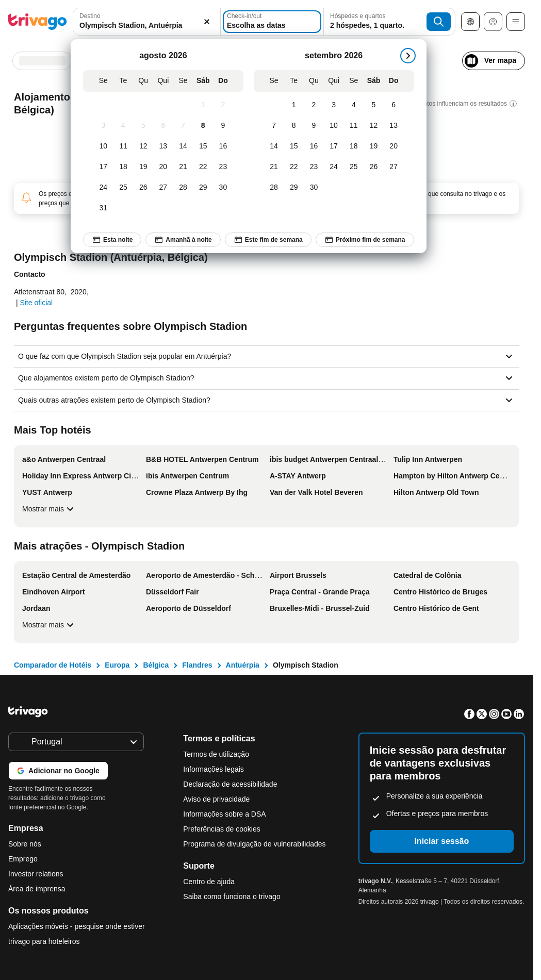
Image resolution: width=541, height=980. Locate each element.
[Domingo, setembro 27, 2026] (394, 167)
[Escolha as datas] (272, 22)
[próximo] (408, 56)
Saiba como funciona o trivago (232, 896)
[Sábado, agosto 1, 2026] (203, 105)
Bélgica (156, 665)
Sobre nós (25, 844)
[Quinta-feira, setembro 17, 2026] (334, 146)
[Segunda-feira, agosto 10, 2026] (103, 146)
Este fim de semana (268, 240)
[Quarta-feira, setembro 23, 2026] (314, 167)
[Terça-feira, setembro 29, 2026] (294, 188)
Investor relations (36, 874)
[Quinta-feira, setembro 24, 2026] (334, 167)
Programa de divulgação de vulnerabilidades (254, 844)
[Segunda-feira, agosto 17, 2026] (103, 167)
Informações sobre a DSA (224, 814)
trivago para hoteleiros (44, 941)
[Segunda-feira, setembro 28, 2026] (274, 188)
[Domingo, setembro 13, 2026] (394, 126)
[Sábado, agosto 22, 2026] (203, 167)
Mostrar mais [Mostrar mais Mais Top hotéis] (49, 509)
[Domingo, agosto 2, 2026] (223, 105)
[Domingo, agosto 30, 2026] (223, 188)
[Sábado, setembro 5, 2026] (374, 105)
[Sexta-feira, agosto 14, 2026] (183, 146)
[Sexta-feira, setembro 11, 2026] (354, 126)
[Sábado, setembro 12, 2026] (374, 126)
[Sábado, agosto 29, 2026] (203, 188)
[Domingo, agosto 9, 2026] (223, 126)
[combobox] (147, 22)
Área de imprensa (37, 889)
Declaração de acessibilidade (230, 784)
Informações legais (214, 769)
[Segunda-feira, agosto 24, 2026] (103, 188)
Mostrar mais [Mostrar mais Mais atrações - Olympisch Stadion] (49, 625)
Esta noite (112, 240)
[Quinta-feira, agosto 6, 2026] (163, 126)
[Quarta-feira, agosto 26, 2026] (143, 188)
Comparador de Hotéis (53, 665)
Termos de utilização (216, 754)
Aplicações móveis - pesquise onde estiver (77, 926)
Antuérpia (243, 665)
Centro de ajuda (209, 882)
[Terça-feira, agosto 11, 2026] (124, 146)
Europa (117, 665)
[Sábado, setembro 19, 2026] (374, 146)
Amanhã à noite (183, 240)
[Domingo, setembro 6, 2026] (394, 105)
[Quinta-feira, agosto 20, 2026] (163, 167)
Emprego (23, 859)
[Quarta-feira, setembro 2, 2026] (314, 105)
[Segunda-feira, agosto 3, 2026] (103, 126)
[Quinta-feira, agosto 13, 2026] (163, 146)
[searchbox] (147, 26)
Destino (90, 16)
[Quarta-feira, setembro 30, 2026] (314, 188)
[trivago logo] (38, 22)
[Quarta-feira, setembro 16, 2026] (314, 146)
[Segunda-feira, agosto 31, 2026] (103, 208)
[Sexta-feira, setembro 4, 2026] (354, 105)
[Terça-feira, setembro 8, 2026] (294, 126)
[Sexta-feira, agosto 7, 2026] (183, 126)
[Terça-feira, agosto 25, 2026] (124, 188)
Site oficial (36, 303)
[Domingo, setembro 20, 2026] (394, 146)
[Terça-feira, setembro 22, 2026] (294, 167)
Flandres (197, 665)
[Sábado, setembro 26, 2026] (374, 167)
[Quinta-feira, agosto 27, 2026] (163, 188)
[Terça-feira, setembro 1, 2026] (294, 105)
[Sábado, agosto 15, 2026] (203, 146)
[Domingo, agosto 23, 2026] (223, 167)
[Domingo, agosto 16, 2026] (223, 146)
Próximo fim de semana (365, 240)
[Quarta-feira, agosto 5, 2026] (143, 126)
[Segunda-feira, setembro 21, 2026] (274, 167)
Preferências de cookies (223, 829)
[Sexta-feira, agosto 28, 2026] (183, 188)
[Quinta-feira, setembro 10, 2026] (334, 126)
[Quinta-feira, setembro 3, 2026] (334, 105)
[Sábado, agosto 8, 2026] (203, 126)
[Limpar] (207, 22)
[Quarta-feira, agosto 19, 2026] (143, 167)
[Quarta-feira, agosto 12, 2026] (143, 146)
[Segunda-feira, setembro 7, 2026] (274, 126)
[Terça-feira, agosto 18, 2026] (124, 167)
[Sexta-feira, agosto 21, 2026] (183, 167)
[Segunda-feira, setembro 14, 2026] (274, 146)
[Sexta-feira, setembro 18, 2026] (354, 146)
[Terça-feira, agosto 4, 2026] (124, 126)
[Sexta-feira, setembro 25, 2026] (354, 167)
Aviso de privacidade (216, 799)
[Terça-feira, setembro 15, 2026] (294, 146)
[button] (147, 22)
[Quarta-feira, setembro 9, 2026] (314, 126)
